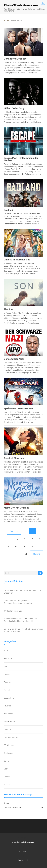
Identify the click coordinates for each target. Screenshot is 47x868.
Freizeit (7, 690)
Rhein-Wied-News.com (21, 5)
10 (16, 546)
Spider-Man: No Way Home (18, 408)
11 (24, 546)
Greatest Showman (14, 458)
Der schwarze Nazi (14, 359)
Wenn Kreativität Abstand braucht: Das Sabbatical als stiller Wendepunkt (20, 620)
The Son (8, 309)
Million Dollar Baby (14, 108)
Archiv (6, 803)
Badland (8, 210)
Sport (6, 769)
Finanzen (8, 682)
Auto (6, 651)
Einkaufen (8, 659)
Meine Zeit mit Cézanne (17, 508)
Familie (7, 674)
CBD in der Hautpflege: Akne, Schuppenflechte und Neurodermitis (20, 602)
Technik (7, 777)
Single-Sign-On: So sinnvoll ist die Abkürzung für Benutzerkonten (23, 630)
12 (32, 546)
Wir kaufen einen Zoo (13, 611)
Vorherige (14, 531)
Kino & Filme (9, 722)
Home (6, 21)
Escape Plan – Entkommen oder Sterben (21, 159)
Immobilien (9, 714)
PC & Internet (10, 745)
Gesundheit (9, 698)
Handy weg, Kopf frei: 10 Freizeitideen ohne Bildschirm (22, 592)
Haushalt (8, 706)
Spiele (6, 761)
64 (26, 554)
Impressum (23, 851)
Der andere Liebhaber (16, 59)
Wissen (7, 785)
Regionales (9, 753)
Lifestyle (7, 729)
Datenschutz (23, 860)
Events (7, 666)
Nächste (37, 554)
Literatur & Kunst (11, 737)
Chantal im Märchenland (17, 260)
